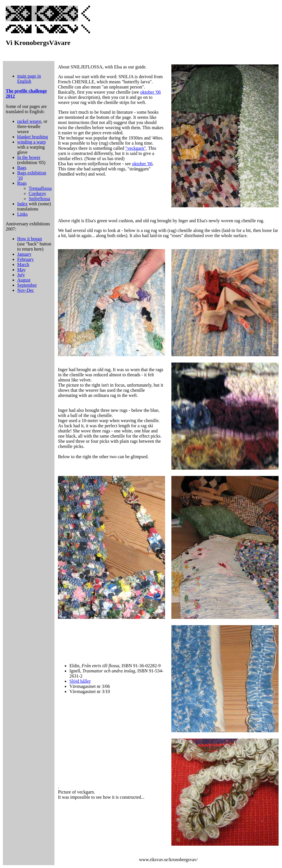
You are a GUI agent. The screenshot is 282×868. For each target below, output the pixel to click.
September (27, 285)
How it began (30, 239)
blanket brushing (33, 137)
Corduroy (37, 193)
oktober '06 (150, 92)
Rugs (22, 183)
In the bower (29, 157)
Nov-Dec (26, 290)
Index (22, 204)
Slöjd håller (80, 681)
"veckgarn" (136, 148)
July (21, 275)
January (24, 254)
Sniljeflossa (39, 199)
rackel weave (29, 121)
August (24, 280)
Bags (22, 168)
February (26, 259)
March (23, 264)
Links (22, 214)
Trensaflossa (40, 188)
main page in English (29, 79)
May (21, 270)
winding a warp (32, 142)
